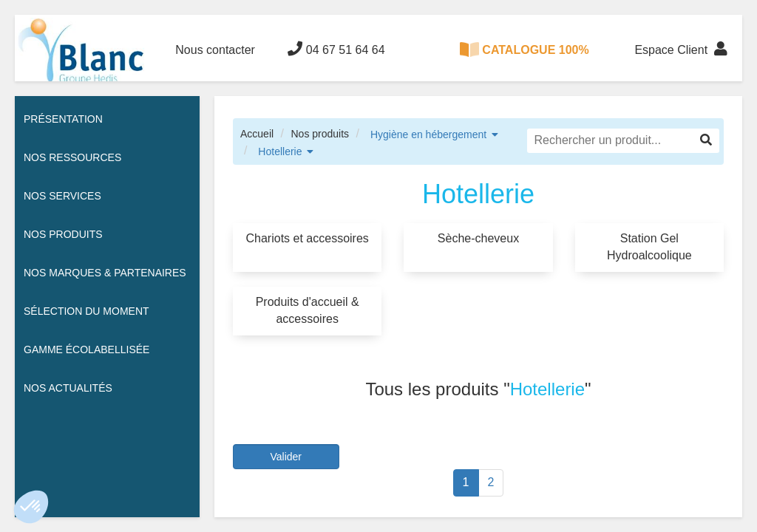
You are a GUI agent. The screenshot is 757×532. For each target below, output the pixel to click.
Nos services (62, 196)
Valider (286, 457)
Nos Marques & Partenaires (105, 273)
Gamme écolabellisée (86, 349)
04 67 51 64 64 (336, 49)
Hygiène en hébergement (428, 134)
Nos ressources (72, 157)
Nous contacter (215, 50)
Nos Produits (63, 234)
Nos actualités (68, 388)
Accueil (257, 134)
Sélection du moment (86, 311)
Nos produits (320, 134)
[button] (31, 507)
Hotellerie (280, 151)
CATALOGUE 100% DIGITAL (524, 62)
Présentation (63, 119)
